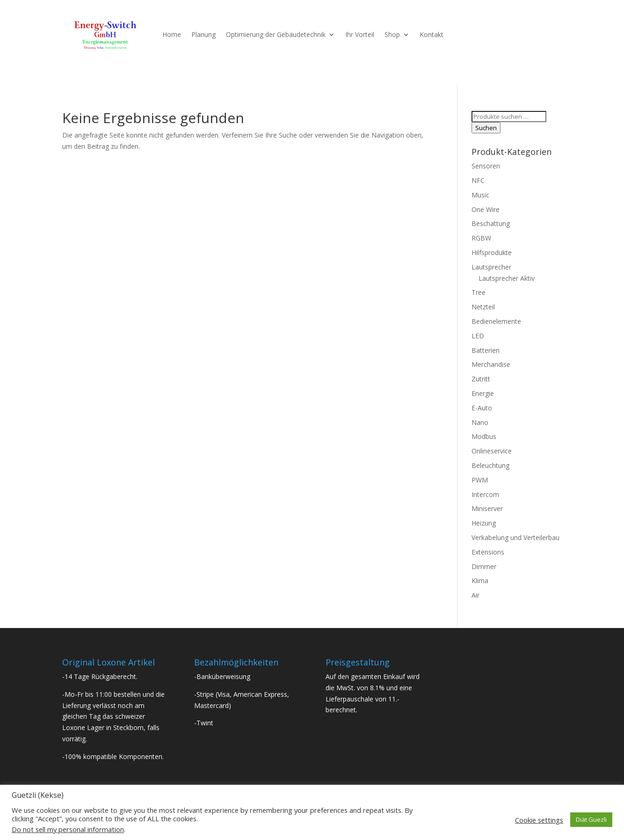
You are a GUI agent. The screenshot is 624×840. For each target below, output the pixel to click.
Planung (203, 34)
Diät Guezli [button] (591, 819)
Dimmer (484, 566)
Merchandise (491, 364)
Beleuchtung (490, 465)
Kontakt (432, 34)
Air (475, 595)
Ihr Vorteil (360, 34)
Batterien (486, 350)
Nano (480, 422)
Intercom (485, 494)
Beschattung (491, 223)
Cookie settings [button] (539, 820)
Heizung (484, 523)
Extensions (488, 552)
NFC (478, 180)
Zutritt (481, 379)
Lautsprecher (491, 267)
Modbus (484, 436)
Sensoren (486, 166)
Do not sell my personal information (68, 829)
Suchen (486, 128)
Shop (392, 34)
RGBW (481, 238)
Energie (483, 393)
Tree (479, 292)
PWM (480, 480)
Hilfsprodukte (492, 252)
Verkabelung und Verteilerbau (515, 537)
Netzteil (483, 307)
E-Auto (482, 408)
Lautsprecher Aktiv (507, 278)
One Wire (486, 209)
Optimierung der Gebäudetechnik (276, 34)
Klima (480, 581)
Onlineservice (492, 451)
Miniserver (487, 508)
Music (480, 195)
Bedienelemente (496, 321)
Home (172, 34)
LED (478, 336)
